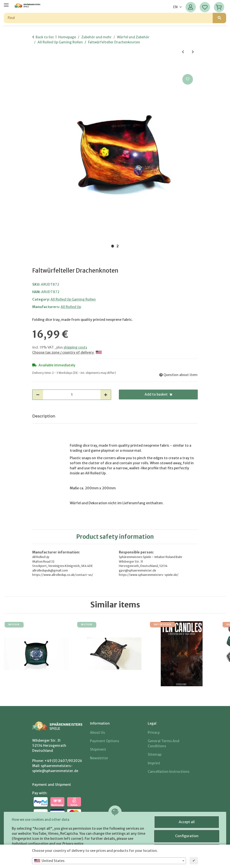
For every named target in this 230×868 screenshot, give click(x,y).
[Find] (108, 18)
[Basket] (219, 7)
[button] (191, 7)
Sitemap (155, 754)
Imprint (154, 763)
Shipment (98, 749)
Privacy (154, 733)
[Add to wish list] (188, 79)
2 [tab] (118, 246)
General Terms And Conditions (163, 744)
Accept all (187, 822)
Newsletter (99, 758)
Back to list (45, 37)
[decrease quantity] (38, 395)
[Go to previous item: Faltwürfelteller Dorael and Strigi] (183, 52)
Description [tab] (44, 416)
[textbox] (109, 861)
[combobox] (109, 861)
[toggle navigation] (6, 3)
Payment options (105, 741)
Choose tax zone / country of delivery (67, 352)
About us (97, 733)
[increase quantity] (106, 395)
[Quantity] (72, 395)
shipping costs (75, 347)
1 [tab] (113, 246)
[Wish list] (205, 7)
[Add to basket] (36, 67)
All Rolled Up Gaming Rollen (73, 299)
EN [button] (175, 7)
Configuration (187, 836)
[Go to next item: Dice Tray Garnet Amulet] (193, 52)
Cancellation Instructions (169, 772)
